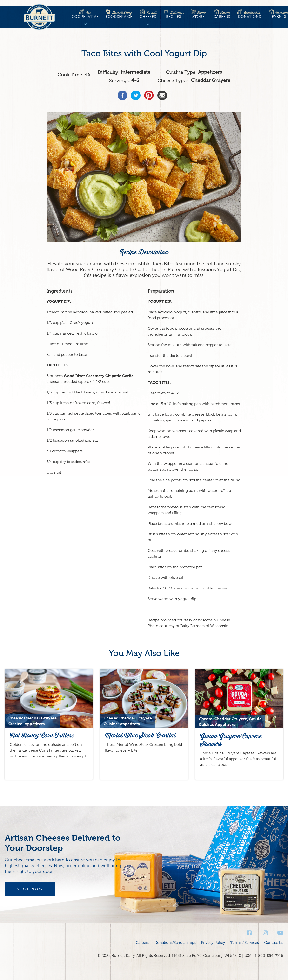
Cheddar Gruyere (211, 80)
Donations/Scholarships (175, 943)
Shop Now (30, 889)
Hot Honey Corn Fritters (42, 735)
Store (199, 15)
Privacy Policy (213, 943)
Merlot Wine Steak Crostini (140, 735)
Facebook (249, 933)
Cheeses (148, 15)
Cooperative (85, 15)
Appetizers (210, 72)
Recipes (174, 15)
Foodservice (119, 15)
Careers (222, 15)
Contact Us (274, 943)
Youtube (280, 933)
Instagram (265, 933)
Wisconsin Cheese (214, 620)
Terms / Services (245, 943)
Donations (249, 15)
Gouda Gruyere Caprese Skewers (231, 740)
